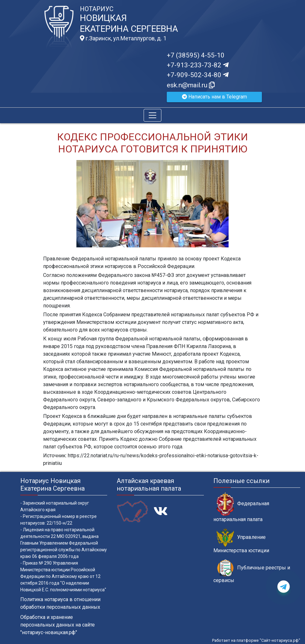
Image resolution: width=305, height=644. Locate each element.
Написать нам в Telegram (214, 97)
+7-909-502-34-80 (198, 75)
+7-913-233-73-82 (198, 65)
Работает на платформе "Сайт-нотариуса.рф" (256, 640)
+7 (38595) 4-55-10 (196, 55)
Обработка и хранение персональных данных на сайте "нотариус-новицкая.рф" (58, 625)
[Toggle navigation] (152, 115)
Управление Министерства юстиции (241, 541)
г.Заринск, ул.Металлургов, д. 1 (123, 38)
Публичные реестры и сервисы (252, 571)
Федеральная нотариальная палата (241, 507)
